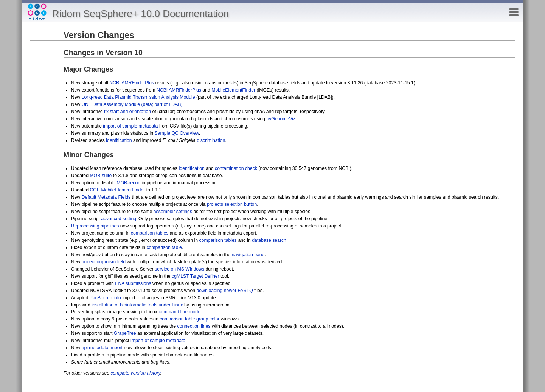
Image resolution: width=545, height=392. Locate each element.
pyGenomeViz (281, 119)
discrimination (211, 140)
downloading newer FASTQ (224, 291)
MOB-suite (101, 176)
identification (119, 140)
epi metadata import (102, 348)
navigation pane (248, 255)
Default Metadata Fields (106, 197)
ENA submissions (133, 283)
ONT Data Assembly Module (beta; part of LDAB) (132, 104)
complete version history (135, 373)
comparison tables (150, 233)
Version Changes (99, 35)
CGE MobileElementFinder (117, 190)
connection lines (194, 326)
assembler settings (173, 212)
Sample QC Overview (176, 133)
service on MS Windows (179, 269)
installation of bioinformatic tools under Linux (137, 305)
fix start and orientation (127, 112)
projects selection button (232, 204)
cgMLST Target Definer (196, 276)
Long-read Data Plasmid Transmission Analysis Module (138, 97)
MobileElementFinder (233, 90)
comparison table (164, 247)
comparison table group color (189, 319)
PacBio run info (105, 298)
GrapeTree (125, 333)
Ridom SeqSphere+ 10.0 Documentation (141, 14)
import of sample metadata (130, 126)
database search (269, 240)
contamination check (236, 168)
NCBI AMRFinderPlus (132, 83)
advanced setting (119, 219)
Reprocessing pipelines (95, 226)
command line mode (179, 312)
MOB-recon (128, 183)
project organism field (104, 262)
